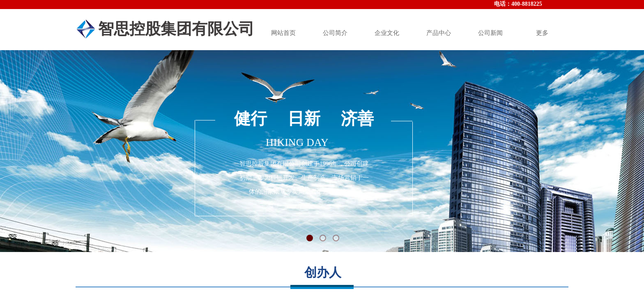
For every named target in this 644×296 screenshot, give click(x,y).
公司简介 (335, 33)
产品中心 (439, 33)
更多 (542, 33)
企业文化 (387, 33)
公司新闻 (490, 33)
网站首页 (283, 33)
